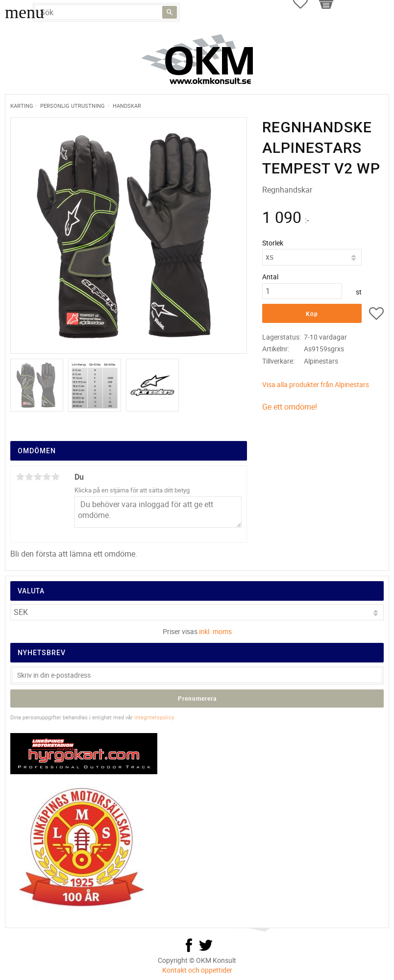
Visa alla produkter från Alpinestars (316, 384)
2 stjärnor (29, 477)
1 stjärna (20, 477)
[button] (376, 315)
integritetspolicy (154, 717)
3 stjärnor (38, 477)
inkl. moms (215, 631)
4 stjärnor (47, 477)
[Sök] (170, 12)
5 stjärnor (55, 477)
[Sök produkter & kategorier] (106, 12)
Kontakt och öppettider (197, 970)
